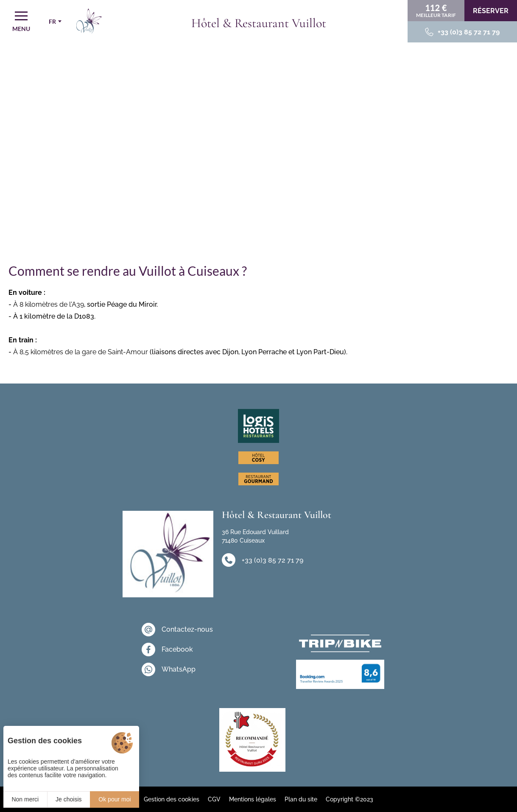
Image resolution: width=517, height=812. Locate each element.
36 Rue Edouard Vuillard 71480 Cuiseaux (255, 536)
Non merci (25, 799)
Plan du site (301, 799)
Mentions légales (253, 799)
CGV (214, 799)
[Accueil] (89, 21)
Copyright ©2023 (349, 799)
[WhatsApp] (177, 669)
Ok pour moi (115, 799)
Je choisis (68, 799)
